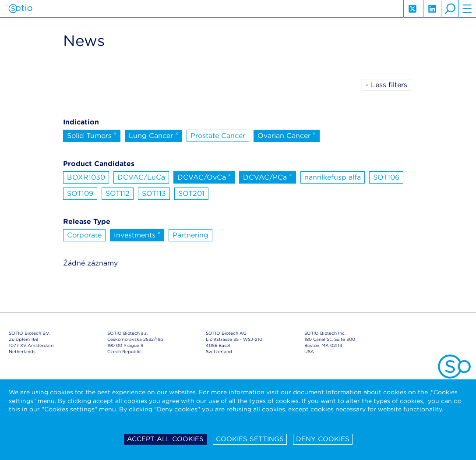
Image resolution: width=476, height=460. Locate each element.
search (450, 9)
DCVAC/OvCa (204, 177)
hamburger (467, 9)
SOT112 (118, 193)
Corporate (84, 235)
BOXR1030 (86, 177)
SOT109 (80, 193)
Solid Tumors (92, 135)
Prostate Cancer (218, 136)
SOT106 (386, 177)
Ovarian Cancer (287, 135)
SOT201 (191, 193)
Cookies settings (250, 439)
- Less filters (386, 85)
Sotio (20, 9)
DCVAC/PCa (268, 177)
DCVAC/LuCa (141, 177)
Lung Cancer (153, 135)
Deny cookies (323, 439)
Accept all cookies (165, 439)
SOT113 (154, 193)
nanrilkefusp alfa (333, 177)
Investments (137, 234)
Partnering (190, 235)
